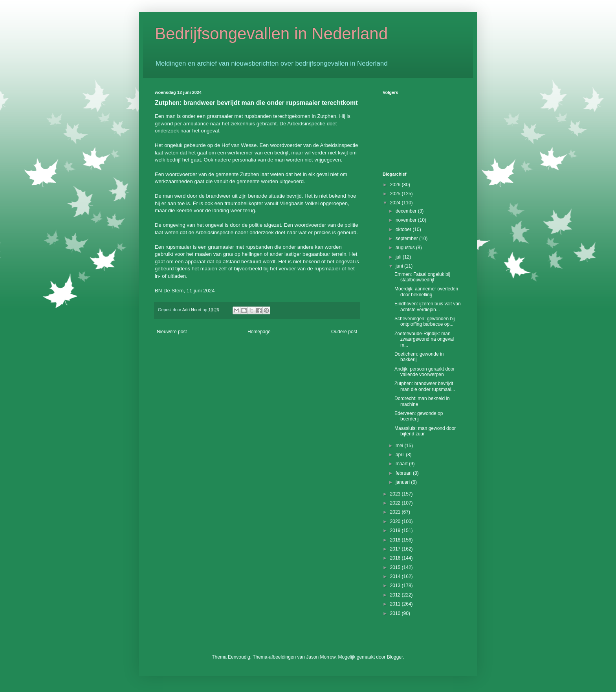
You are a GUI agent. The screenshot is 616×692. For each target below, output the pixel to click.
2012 (396, 595)
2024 (396, 203)
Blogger (395, 657)
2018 (396, 540)
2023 (396, 494)
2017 (396, 549)
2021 (396, 512)
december (407, 211)
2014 (396, 576)
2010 (396, 613)
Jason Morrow (321, 657)
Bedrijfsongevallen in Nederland (271, 34)
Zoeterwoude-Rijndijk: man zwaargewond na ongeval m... (424, 339)
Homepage (259, 332)
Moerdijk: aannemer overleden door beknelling (426, 292)
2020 (396, 521)
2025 (396, 194)
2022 (396, 503)
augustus (406, 248)
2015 (396, 567)
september (407, 239)
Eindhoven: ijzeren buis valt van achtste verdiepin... (428, 307)
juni (400, 266)
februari (404, 473)
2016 (396, 558)
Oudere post (344, 332)
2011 (396, 604)
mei (400, 446)
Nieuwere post (172, 332)
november (407, 220)
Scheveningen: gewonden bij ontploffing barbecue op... (424, 321)
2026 (396, 185)
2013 (396, 586)
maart (402, 464)
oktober (404, 229)
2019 (396, 530)
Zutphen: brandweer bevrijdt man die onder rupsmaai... (425, 386)
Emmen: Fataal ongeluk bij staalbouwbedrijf (422, 277)
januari (403, 482)
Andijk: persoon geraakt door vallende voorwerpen (424, 372)
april (401, 455)
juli (399, 257)
